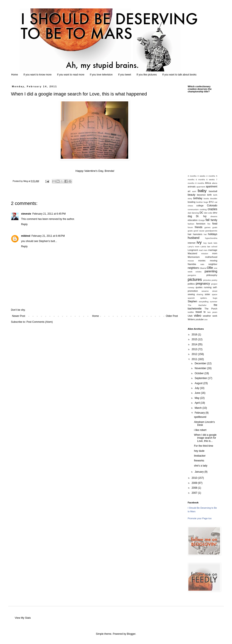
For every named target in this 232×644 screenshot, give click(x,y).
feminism (201, 224)
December (201, 363)
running (208, 287)
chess (190, 206)
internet (192, 243)
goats (190, 231)
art (189, 191)
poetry (214, 280)
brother (200, 202)
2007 (195, 493)
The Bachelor (197, 305)
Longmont (193, 250)
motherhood (211, 257)
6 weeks (211, 179)
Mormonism (194, 257)
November (201, 368)
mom (215, 253)
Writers (191, 319)
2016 (195, 335)
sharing (200, 294)
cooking (203, 209)
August (199, 383)
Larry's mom (194, 247)
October (200, 373)
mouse (191, 261)
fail (208, 220)
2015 (195, 339)
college (200, 206)
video (198, 316)
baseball (213, 191)
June (198, 393)
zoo (206, 319)
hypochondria (211, 238)
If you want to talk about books (179, 75)
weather (207, 316)
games (207, 227)
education (193, 220)
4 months (211, 176)
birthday (198, 198)
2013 (195, 349)
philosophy (212, 275)
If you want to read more (71, 75)
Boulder (214, 198)
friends (199, 227)
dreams (214, 216)
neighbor (213, 264)
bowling (192, 202)
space (214, 294)
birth (210, 195)
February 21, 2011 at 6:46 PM (48, 236)
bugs (206, 202)
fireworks (199, 461)
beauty (192, 195)
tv (204, 312)
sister (208, 294)
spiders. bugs (209, 298)
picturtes (207, 280)
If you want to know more (37, 75)
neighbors (193, 268)
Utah (190, 316)
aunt (194, 191)
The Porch (211, 309)
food (215, 224)
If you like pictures (147, 75)
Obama (203, 268)
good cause (199, 231)
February (200, 413)
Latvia (203, 247)
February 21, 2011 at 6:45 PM (49, 214)
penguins (192, 275)
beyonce (201, 195)
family (214, 220)
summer (214, 302)
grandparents (211, 231)
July (197, 388)
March (199, 408)
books (206, 198)
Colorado (212, 206)
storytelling (204, 302)
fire (209, 224)
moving (214, 261)
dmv (215, 213)
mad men (203, 250)
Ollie (210, 268)
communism (193, 209)
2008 (195, 488)
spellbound (200, 417)
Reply (24, 224)
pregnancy (203, 284)
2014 (195, 344)
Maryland (192, 253)
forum (190, 227)
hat (205, 234)
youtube (200, 319)
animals (192, 187)
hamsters (198, 234)
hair (190, 234)
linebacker (200, 456)
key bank (208, 243)
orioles (198, 272)
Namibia (192, 264)
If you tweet (125, 75)
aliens (215, 183)
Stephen (192, 301)
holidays (213, 234)
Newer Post (19, 316)
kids (215, 243)
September (201, 378)
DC (201, 213)
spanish (191, 298)
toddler (191, 312)
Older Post (172, 316)
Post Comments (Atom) (40, 322)
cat (216, 202)
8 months (200, 183)
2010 (195, 478)
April (198, 403)
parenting (211, 271)
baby (202, 191)
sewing (191, 294)
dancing (195, 213)
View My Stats (23, 618)
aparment (201, 187)
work (215, 316)
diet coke (208, 213)
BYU (211, 202)
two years (212, 312)
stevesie (26, 214)
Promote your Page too (200, 518)
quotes (199, 287)
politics (191, 284)
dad (189, 213)
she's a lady (201, 466)
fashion (191, 224)
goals (215, 227)
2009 (195, 483)
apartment (212, 187)
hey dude (199, 451)
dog (190, 216)
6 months (200, 179)
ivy (199, 242)
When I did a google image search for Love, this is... (205, 438)
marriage (213, 250)
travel (199, 312)
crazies (212, 209)
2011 (195, 359)
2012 (195, 354)
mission (205, 253)
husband (194, 238)
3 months (192, 176)
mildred (26, 236)
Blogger (131, 634)
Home (15, 75)
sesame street (209, 291)
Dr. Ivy (201, 216)
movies (202, 261)
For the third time (204, 446)
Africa (208, 183)
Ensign (202, 220)
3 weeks (201, 176)
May (197, 398)
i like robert (200, 430)
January (200, 472)
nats (202, 264)
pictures (195, 279)
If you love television (101, 75)
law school (212, 247)
